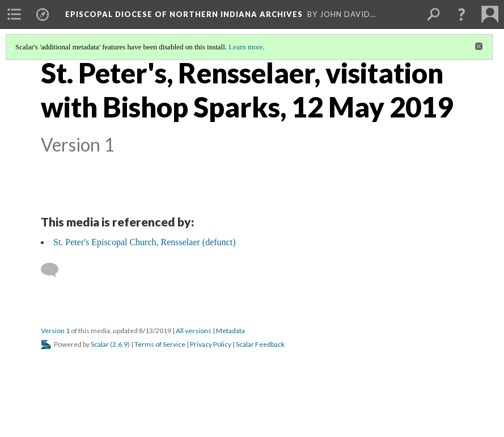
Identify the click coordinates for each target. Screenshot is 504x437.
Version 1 (55, 331)
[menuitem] (14, 14)
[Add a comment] (55, 270)
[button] (461, 14)
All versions (194, 331)
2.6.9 (120, 344)
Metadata (230, 331)
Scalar (100, 344)
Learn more (245, 47)
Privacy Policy (211, 344)
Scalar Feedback (260, 344)
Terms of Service (160, 344)
